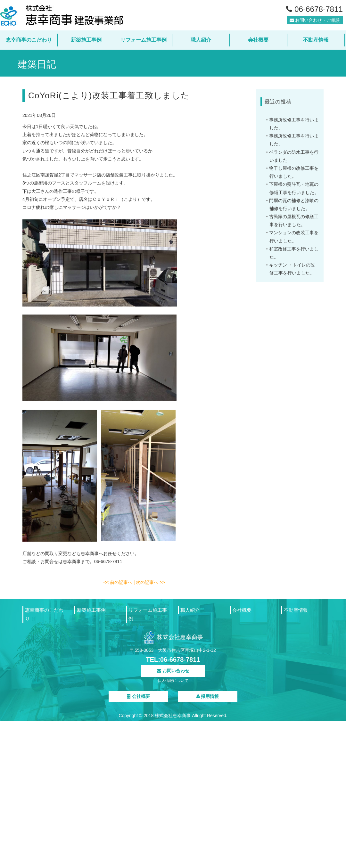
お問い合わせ (173, 671)
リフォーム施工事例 (144, 40)
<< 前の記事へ (119, 582)
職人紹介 (201, 40)
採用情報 (208, 696)
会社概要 (258, 40)
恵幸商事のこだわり (29, 40)
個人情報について (173, 681)
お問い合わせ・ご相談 (315, 22)
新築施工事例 (86, 40)
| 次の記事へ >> (149, 582)
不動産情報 (316, 40)
